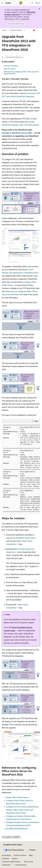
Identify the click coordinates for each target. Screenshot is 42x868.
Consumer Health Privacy (11, 862)
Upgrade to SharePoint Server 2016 (17, 133)
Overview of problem (11, 66)
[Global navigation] (2, 3)
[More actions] (38, 30)
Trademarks (6, 865)
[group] (21, 469)
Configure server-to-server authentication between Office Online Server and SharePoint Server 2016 (22, 810)
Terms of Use (28, 862)
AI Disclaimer (6, 855)
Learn (4, 30)
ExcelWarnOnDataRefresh (17, 829)
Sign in (38, 3)
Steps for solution (10, 69)
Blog (31, 855)
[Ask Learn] (34, 30)
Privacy (14, 859)
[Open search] (32, 3)
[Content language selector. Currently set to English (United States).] (13, 845)
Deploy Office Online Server (17, 797)
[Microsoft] (21, 3)
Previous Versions (16, 30)
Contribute (5, 859)
